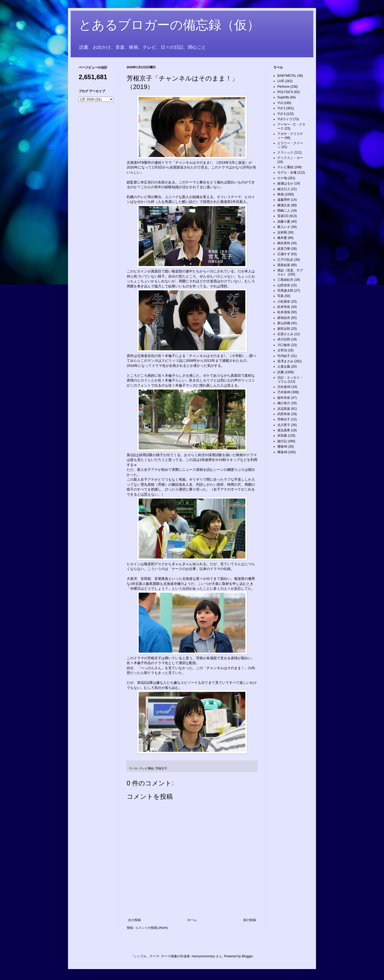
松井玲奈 (284, 307)
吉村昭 (282, 232)
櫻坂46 (282, 447)
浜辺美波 (284, 409)
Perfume (283, 87)
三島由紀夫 (285, 280)
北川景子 (284, 425)
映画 (281, 194)
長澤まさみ (285, 361)
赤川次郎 (284, 339)
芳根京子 (161, 768)
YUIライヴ (285, 119)
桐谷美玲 (284, 243)
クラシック (285, 152)
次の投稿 (134, 920)
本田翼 (282, 436)
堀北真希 (284, 430)
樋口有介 (284, 403)
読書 (281, 372)
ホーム (192, 920)
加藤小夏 (284, 222)
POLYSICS (285, 92)
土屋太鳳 (284, 367)
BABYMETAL (287, 76)
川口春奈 (284, 345)
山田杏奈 (284, 285)
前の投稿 (250, 920)
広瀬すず (284, 254)
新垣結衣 (284, 318)
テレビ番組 (147, 768)
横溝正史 (284, 205)
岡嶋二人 (284, 211)
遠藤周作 (284, 200)
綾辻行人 (284, 189)
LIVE (281, 81)
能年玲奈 (284, 398)
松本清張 (284, 312)
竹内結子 (284, 356)
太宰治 (282, 350)
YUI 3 (281, 114)
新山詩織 (284, 323)
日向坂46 (284, 387)
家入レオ (284, 227)
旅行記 (282, 441)
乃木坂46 (284, 392)
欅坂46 (282, 452)
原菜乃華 (284, 249)
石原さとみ (285, 334)
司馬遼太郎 (285, 291)
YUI (280, 103)
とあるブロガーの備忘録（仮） (169, 25)
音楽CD (283, 216)
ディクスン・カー (290, 158)
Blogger (247, 956)
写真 (281, 296)
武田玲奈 (284, 414)
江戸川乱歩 (285, 260)
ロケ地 (282, 178)
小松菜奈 (284, 302)
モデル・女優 (287, 172)
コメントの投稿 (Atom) (151, 928)
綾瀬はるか (285, 183)
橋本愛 (282, 238)
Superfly (283, 97)
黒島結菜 (284, 265)
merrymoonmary (203, 956)
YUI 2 (281, 108)
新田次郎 (284, 329)
